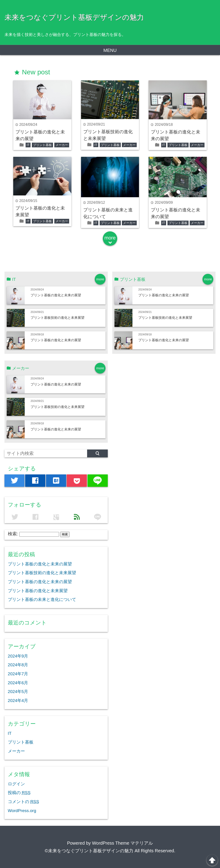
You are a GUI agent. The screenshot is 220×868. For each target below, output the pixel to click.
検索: (13, 534)
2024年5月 (18, 692)
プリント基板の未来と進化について (42, 599)
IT (28, 145)
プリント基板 (42, 145)
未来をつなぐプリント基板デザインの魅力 (74, 17)
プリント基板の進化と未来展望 (38, 591)
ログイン (16, 784)
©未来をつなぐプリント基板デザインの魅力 (89, 851)
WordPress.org (22, 811)
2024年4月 (18, 701)
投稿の (19, 793)
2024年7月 (18, 674)
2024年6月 (18, 683)
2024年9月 (18, 656)
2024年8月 (18, 665)
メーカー (62, 145)
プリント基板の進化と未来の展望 (56, 295)
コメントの (23, 802)
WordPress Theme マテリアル (123, 843)
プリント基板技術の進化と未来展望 (57, 318)
